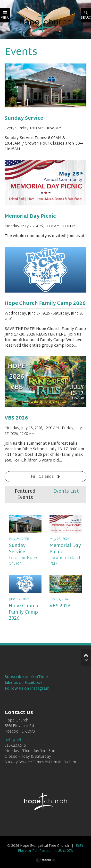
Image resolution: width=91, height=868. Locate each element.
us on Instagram (27, 689)
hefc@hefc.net (17, 740)
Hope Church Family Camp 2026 (45, 304)
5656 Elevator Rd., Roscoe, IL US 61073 (51, 848)
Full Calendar (43, 477)
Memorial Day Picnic (30, 217)
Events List (66, 491)
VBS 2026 (16, 418)
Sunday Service (24, 119)
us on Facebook (24, 683)
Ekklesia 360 (46, 860)
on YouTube (26, 677)
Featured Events (25, 495)
